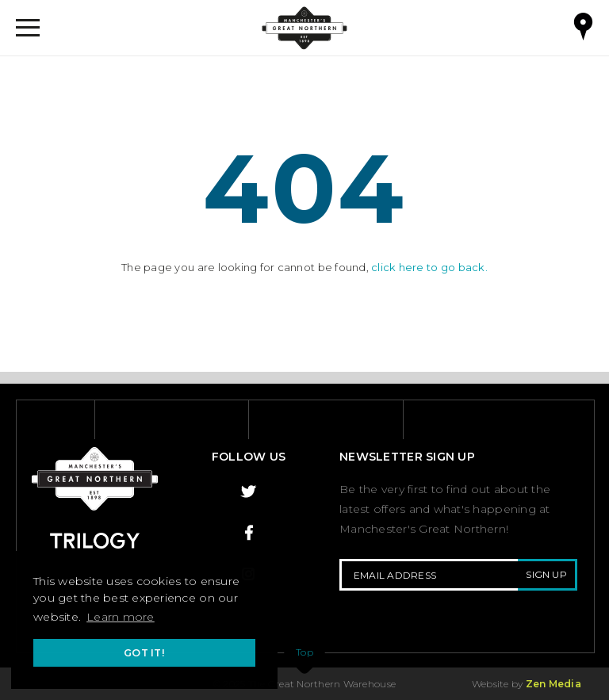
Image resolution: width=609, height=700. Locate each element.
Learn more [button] (121, 617)
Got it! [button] (144, 653)
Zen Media (553, 684)
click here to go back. (429, 267)
